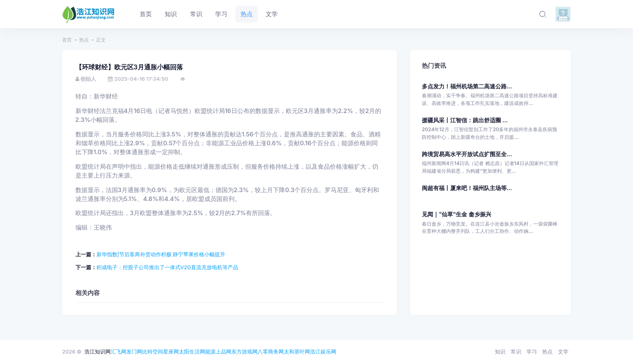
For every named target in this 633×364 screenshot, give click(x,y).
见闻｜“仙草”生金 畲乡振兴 (457, 214)
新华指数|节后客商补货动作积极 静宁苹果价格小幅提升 (161, 254)
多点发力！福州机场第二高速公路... (467, 86)
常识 (516, 351)
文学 (563, 351)
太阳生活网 (192, 351)
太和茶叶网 (297, 351)
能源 (210, 351)
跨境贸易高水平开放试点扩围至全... (467, 154)
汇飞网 (118, 351)
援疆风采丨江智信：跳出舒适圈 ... (465, 120)
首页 (67, 40)
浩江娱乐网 (323, 351)
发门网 (134, 351)
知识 (500, 351)
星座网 (171, 351)
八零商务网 (271, 351)
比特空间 (153, 351)
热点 (84, 40)
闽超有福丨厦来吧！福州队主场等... (467, 188)
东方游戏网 (244, 351)
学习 (532, 351)
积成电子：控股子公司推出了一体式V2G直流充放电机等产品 (168, 267)
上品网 (223, 351)
